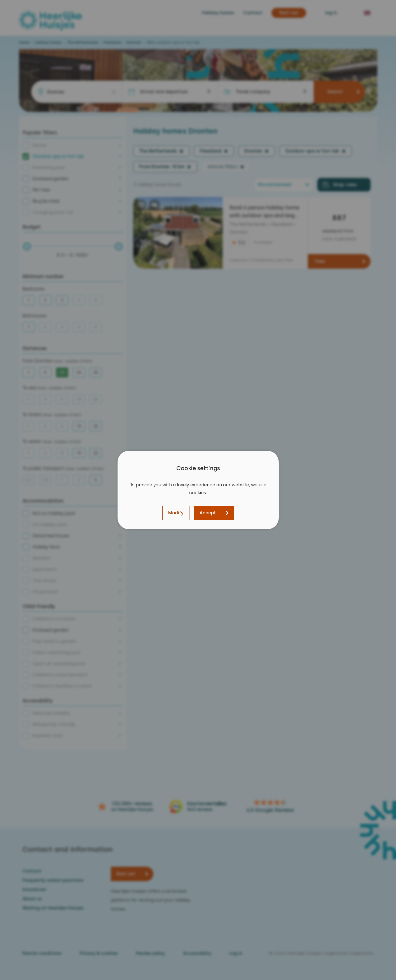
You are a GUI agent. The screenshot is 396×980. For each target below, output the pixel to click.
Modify (176, 513)
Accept (208, 513)
